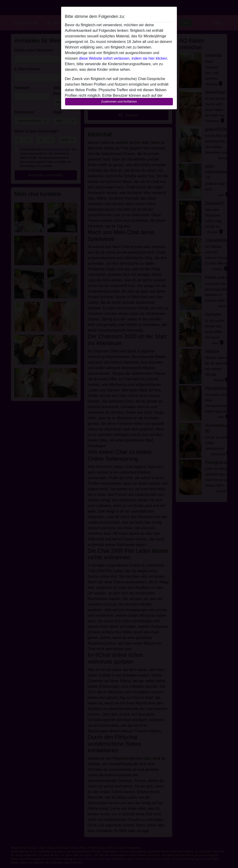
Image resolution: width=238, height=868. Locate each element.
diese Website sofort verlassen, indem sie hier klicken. (123, 58)
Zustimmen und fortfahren (119, 102)
